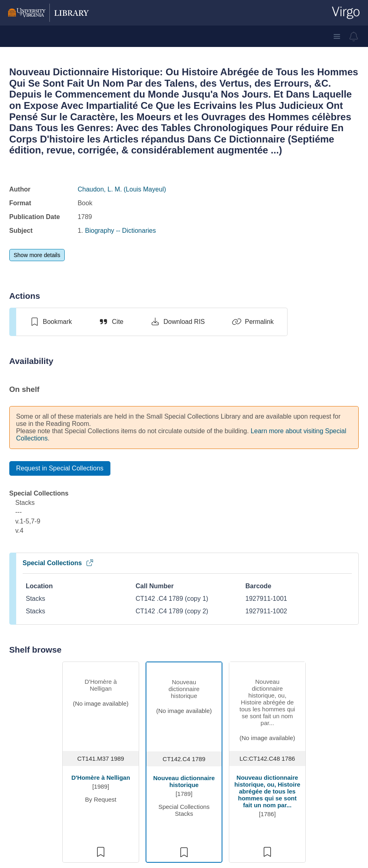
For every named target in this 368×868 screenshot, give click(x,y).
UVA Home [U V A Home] (279, 715)
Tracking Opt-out (288, 793)
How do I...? (208, 728)
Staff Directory (138, 728)
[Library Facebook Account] (65, 749)
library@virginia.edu (73, 719)
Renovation (134, 767)
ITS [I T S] (269, 728)
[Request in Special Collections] (60, 468)
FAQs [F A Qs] (199, 715)
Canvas (275, 754)
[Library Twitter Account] (77, 749)
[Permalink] (253, 322)
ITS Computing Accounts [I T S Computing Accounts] (212, 771)
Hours (126, 715)
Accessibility (208, 741)
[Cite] (111, 322)
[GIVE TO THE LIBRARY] (148, 818)
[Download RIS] (177, 322)
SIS (269, 741)
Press (126, 754)
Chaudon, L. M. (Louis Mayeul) (122, 189)
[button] (337, 36)
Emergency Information (207, 791)
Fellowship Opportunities (137, 784)
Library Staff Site (288, 780)
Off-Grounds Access (219, 754)
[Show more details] (37, 255)
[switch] (51, 322)
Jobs (125, 741)
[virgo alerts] (354, 36)
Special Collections (58, 563)
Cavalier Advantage (292, 767)
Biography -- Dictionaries (120, 231)
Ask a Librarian (66, 732)
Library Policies (212, 807)
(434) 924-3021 (67, 706)
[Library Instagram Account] (51, 749)
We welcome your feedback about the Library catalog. (184, 673)
